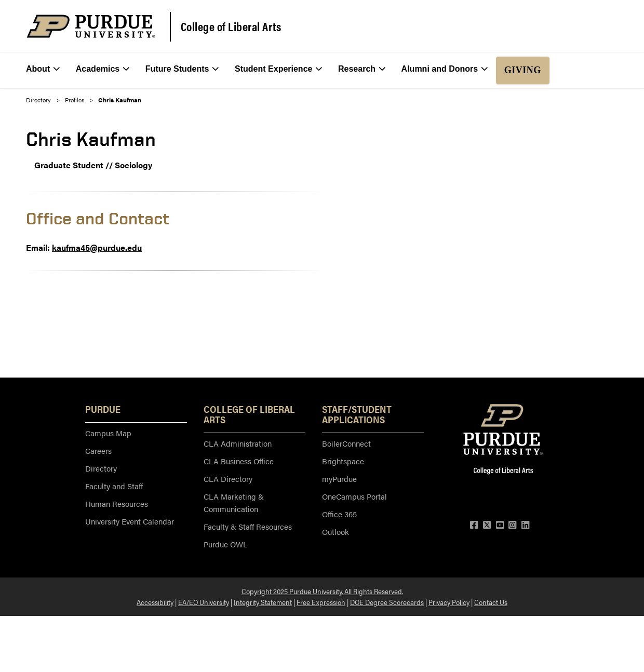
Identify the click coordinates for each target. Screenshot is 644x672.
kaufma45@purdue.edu (97, 247)
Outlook (336, 532)
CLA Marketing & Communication (234, 502)
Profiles (75, 100)
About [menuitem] (43, 69)
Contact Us (491, 602)
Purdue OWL (225, 544)
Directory (38, 100)
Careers (98, 451)
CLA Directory (228, 479)
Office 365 (339, 514)
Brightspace (343, 461)
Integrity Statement (263, 602)
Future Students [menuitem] (182, 69)
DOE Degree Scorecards (387, 602)
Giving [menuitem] (523, 70)
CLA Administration (238, 443)
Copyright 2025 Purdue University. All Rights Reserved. (322, 591)
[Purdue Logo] (91, 26)
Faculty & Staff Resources (248, 526)
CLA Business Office (239, 461)
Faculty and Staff (114, 486)
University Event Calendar (130, 521)
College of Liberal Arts (231, 26)
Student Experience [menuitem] (279, 69)
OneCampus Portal (354, 496)
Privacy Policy (449, 602)
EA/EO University (204, 602)
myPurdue (339, 479)
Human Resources (117, 503)
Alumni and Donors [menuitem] (445, 69)
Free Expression (321, 602)
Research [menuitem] (362, 69)
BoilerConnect (346, 443)
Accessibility (155, 602)
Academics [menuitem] (103, 69)
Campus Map (108, 433)
